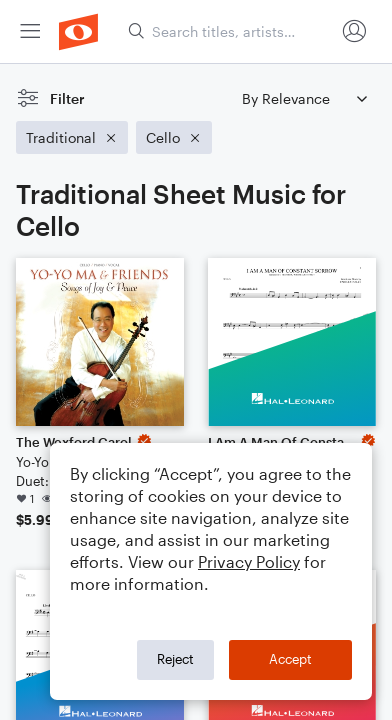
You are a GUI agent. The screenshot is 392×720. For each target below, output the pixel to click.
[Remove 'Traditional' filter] (72, 137)
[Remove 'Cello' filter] (174, 137)
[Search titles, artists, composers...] (231, 31)
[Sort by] (304, 98)
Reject (175, 659)
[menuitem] (30, 31)
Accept (290, 659)
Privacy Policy (249, 561)
